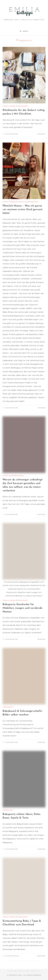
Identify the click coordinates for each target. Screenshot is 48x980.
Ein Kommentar (12, 956)
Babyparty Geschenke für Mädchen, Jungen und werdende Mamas (23, 608)
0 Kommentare (11, 134)
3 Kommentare (11, 849)
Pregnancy (23, 106)
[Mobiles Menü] (24, 31)
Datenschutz (35, 971)
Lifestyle (22, 202)
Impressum (22, 971)
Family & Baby (9, 106)
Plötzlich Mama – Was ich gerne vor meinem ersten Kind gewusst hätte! (23, 210)
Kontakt (11, 971)
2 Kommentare (11, 742)
